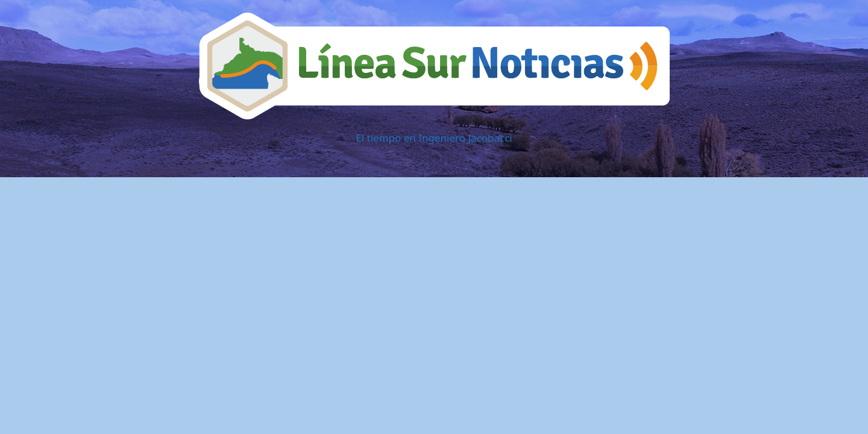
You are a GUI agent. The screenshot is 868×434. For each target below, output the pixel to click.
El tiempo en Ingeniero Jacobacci (434, 138)
